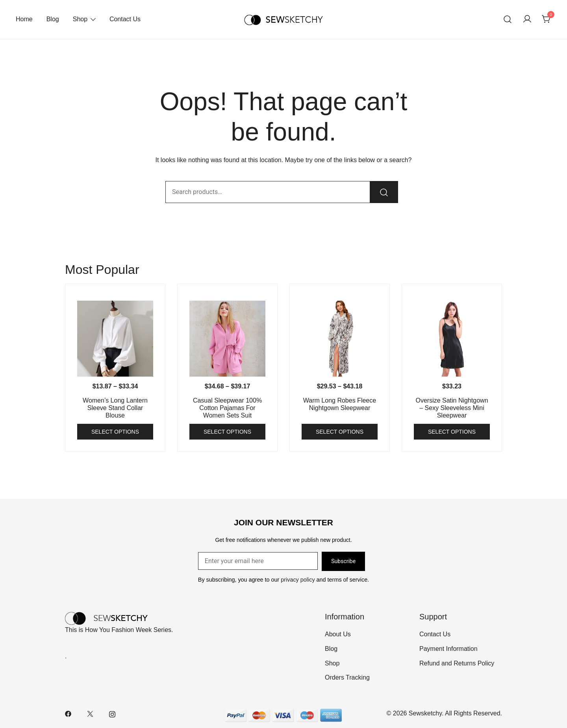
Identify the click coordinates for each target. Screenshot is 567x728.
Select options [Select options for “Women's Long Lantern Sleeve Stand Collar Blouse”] (115, 432)
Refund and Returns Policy (457, 663)
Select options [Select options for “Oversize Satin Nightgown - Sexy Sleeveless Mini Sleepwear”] (452, 432)
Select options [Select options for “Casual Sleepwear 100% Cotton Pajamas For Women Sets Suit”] (227, 432)
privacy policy (298, 580)
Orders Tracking (347, 677)
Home (24, 19)
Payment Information (448, 649)
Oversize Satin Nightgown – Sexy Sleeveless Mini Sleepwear (452, 408)
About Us (338, 634)
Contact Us (125, 19)
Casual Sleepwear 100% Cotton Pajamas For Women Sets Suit (227, 408)
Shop (80, 19)
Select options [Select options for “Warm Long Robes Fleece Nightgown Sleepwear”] (340, 432)
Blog (53, 19)
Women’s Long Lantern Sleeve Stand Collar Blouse (115, 408)
